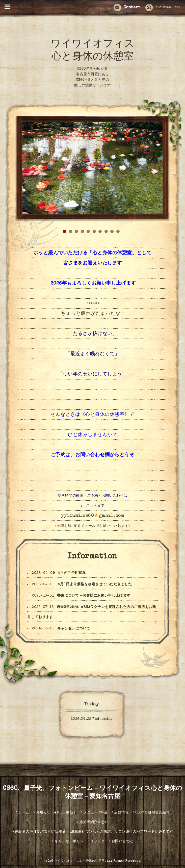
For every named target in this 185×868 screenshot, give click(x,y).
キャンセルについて (74, 629)
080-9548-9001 (163, 8)
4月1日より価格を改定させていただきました (95, 584)
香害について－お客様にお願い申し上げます (94, 596)
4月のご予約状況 (72, 573)
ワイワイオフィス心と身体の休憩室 (80, 861)
